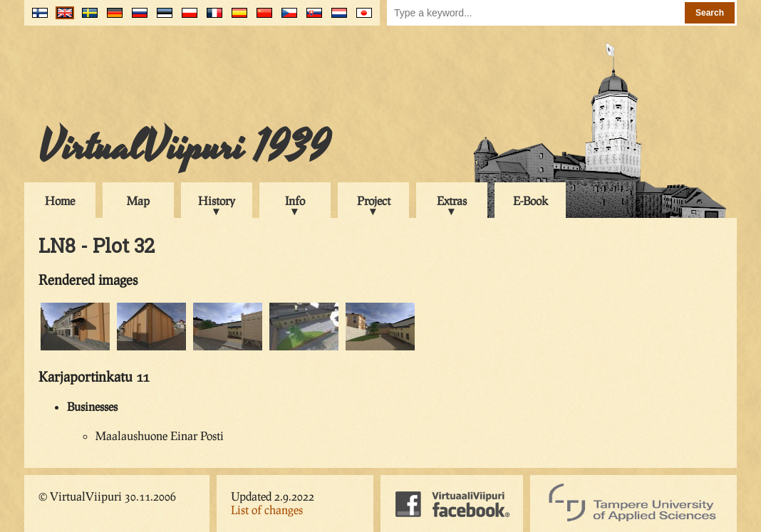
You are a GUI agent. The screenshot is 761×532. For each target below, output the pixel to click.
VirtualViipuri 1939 (184, 147)
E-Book (530, 200)
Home (60, 200)
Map (138, 200)
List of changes (267, 510)
